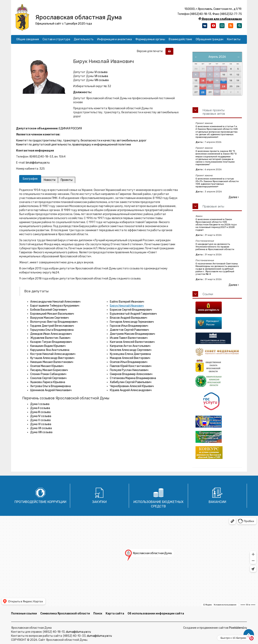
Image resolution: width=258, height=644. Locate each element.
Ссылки (208, 294)
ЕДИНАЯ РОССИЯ (70, 128)
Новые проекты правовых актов (214, 112)
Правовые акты (213, 206)
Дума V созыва (40, 420)
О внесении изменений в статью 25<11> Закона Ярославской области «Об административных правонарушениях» (217, 183)
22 (210, 86)
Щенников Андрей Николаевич (51, 390)
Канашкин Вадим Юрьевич (48, 346)
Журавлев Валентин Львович (50, 338)
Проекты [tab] (67, 180)
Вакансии (217, 502)
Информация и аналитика (114, 39)
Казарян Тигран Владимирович (51, 342)
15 (210, 81)
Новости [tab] (50, 180)
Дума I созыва (40, 404)
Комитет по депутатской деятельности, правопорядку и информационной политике (74, 145)
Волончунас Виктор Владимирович (54, 322)
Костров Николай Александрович (53, 354)
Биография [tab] (30, 179)
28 (203, 92)
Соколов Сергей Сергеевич (48, 378)
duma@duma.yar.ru (78, 632)
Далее (234, 197)
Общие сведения (28, 39)
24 (224, 86)
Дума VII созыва (41, 428)
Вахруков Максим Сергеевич (49, 318)
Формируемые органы (150, 39)
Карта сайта (115, 614)
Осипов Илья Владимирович (129, 362)
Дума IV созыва (41, 416)
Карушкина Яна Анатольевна (50, 350)
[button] (249, 635)
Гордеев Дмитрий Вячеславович (52, 326)
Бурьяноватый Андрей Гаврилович (133, 314)
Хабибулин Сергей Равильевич (131, 382)
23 (217, 86)
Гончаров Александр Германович (132, 322)
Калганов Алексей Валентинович (132, 342)
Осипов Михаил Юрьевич (47, 366)
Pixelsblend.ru (238, 628)
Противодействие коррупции (40, 502)
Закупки (99, 502)
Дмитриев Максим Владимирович (132, 334)
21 (203, 86)
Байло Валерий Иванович (127, 302)
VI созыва (101, 72)
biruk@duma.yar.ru (38, 163)
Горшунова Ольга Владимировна (52, 330)
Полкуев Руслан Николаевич (129, 370)
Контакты (234, 39)
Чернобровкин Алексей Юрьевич (132, 386)
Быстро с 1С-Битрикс (233, 638)
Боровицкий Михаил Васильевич (52, 314)
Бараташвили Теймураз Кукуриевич (55, 306)
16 (217, 81)
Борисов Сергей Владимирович (131, 310)
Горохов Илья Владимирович (129, 326)
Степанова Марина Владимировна (133, 378)
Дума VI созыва (41, 424)
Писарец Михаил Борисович (49, 370)
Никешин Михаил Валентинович (52, 362)
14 (203, 81)
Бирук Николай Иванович (127, 306)
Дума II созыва (40, 408)
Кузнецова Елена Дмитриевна (130, 354)
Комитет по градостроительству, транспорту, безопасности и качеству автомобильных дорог (81, 141)
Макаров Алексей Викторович (130, 358)
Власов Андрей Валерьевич (128, 318)
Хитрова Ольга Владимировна (50, 386)
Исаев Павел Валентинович (129, 338)
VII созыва (101, 76)
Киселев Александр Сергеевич (131, 350)
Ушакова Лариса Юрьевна (48, 382)
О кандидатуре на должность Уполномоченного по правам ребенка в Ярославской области (215, 247)
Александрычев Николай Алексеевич (55, 302)
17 (224, 81)
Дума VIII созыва (41, 432)
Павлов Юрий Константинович (131, 366)
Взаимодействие (180, 39)
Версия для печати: (151, 51)
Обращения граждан (210, 39)
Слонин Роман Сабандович (48, 374)
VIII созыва (101, 80)
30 (217, 92)
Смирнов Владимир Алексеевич (131, 374)
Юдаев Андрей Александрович (131, 390)
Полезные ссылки (24, 614)
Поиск (98, 614)
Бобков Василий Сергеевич (49, 310)
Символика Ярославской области (65, 614)
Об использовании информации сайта (156, 614)
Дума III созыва (40, 412)
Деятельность (84, 39)
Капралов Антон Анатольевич (130, 346)
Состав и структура (56, 39)
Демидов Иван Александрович (51, 334)
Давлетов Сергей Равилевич (129, 330)
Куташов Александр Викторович (52, 358)
